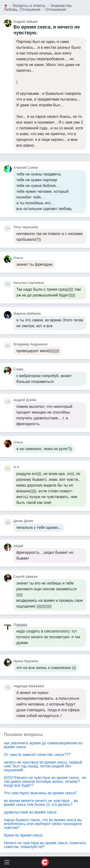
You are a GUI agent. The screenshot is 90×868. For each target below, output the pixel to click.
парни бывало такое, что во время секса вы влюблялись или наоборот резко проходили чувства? (43, 824)
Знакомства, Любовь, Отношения (38, 8)
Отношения (56, 9)
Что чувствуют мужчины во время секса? (40, 793)
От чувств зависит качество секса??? (37, 755)
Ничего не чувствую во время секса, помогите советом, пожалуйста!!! (45, 845)
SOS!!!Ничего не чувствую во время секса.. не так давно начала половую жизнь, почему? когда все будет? (45, 781)
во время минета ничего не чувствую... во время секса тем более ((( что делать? (41, 803)
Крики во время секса (23, 835)
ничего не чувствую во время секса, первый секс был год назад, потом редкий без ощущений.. (43, 766)
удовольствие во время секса (30, 812)
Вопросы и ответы (29, 6)
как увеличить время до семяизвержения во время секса (43, 745)
